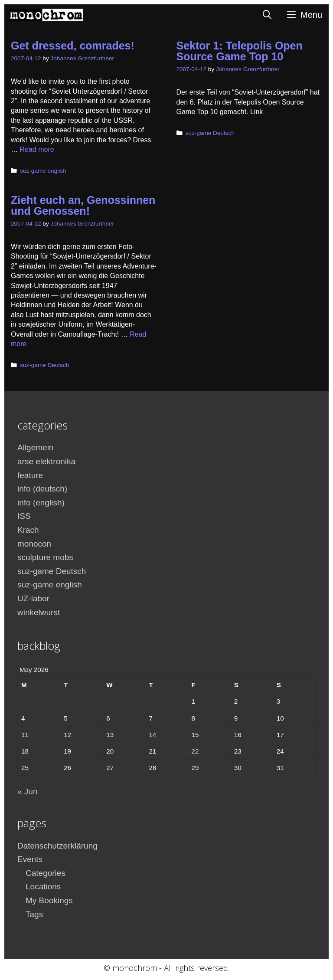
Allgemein (35, 447)
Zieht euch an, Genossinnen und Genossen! (83, 205)
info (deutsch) (42, 489)
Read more (37, 149)
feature (30, 475)
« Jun (27, 792)
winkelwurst (39, 612)
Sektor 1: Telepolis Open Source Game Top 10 (240, 51)
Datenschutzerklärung (57, 846)
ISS (24, 516)
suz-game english (43, 171)
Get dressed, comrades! (73, 46)
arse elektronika (46, 461)
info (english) (41, 503)
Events (30, 859)
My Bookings (49, 900)
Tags (34, 914)
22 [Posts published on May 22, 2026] (195, 751)
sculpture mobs (45, 557)
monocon (34, 544)
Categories (46, 873)
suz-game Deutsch (210, 133)
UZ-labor (33, 598)
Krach (28, 530)
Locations (43, 887)
